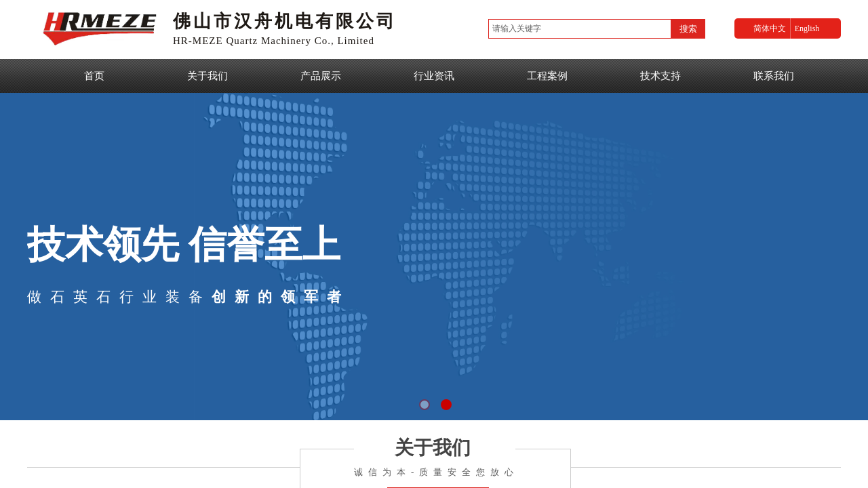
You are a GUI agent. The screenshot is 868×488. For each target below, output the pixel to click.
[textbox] (580, 29)
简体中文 (770, 28)
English (807, 28)
